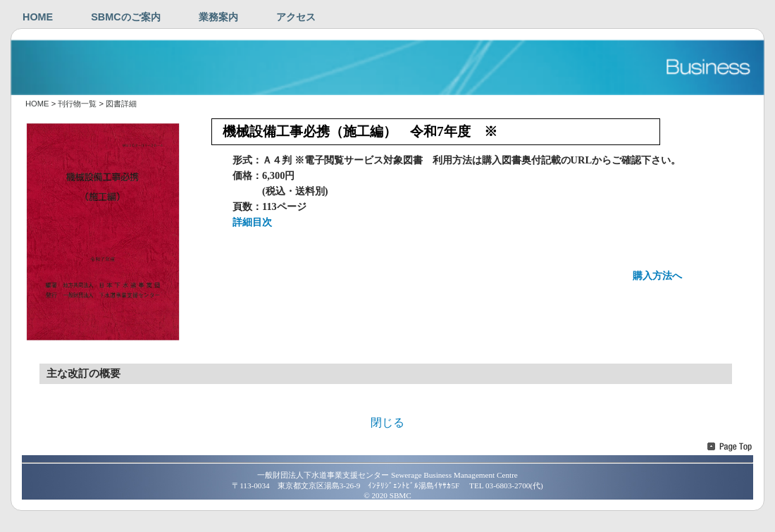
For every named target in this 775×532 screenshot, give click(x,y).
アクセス (296, 17)
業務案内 (218, 17)
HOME (38, 17)
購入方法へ (657, 276)
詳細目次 (252, 222)
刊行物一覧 (77, 104)
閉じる (387, 422)
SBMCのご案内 (125, 17)
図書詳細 (121, 104)
